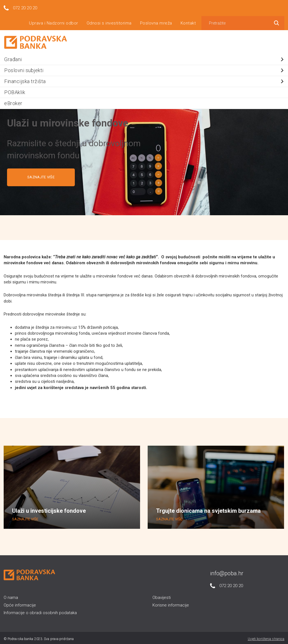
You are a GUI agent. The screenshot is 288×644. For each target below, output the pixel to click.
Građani (145, 57)
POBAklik (15, 90)
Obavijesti (162, 596)
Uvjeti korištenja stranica (266, 637)
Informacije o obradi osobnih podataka (40, 611)
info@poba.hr (227, 571)
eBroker (13, 101)
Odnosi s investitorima (109, 21)
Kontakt (188, 21)
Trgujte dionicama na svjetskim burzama (208, 509)
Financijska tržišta (145, 79)
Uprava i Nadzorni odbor (54, 21)
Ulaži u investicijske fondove (49, 509)
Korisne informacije (171, 603)
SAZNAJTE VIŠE (41, 175)
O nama (11, 596)
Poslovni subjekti (145, 68)
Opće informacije (20, 603)
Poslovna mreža (156, 21)
